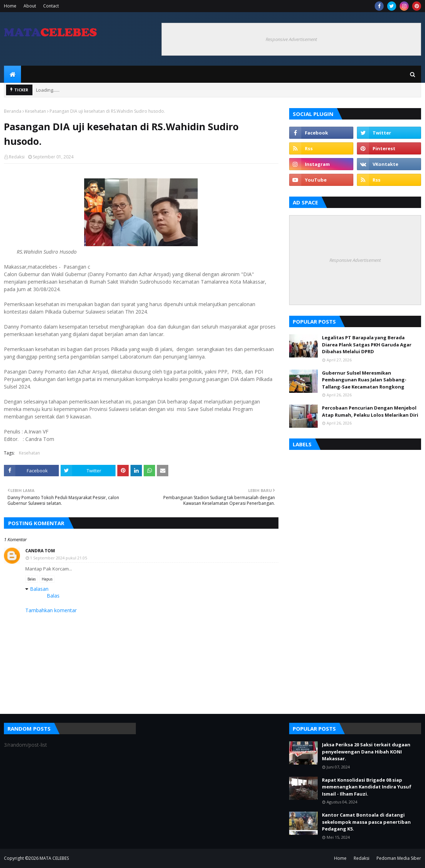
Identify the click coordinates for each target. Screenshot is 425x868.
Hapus (47, 579)
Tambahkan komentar (51, 610)
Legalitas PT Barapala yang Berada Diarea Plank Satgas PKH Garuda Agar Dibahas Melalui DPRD (367, 344)
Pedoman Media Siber (399, 858)
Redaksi (17, 157)
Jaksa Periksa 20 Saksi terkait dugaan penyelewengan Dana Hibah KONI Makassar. (366, 752)
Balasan (39, 589)
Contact (51, 6)
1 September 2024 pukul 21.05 (58, 558)
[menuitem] (12, 74)
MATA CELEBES (54, 858)
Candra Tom (40, 551)
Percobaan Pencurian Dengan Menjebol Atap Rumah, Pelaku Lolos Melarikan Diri (370, 411)
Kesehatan (35, 111)
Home (10, 6)
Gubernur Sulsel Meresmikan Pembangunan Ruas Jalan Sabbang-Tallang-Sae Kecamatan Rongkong (364, 380)
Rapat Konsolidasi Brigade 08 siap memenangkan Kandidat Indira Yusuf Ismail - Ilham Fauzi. (367, 787)
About (30, 6)
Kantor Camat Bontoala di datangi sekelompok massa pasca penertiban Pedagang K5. (366, 822)
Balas (32, 579)
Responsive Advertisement (291, 39)
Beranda (13, 111)
